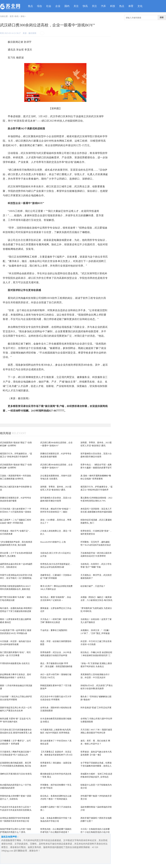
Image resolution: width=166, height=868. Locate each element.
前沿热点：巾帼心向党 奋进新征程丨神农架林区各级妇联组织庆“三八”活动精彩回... (96, 655)
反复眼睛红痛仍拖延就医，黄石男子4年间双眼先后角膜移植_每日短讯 (16, 766)
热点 (122, 6)
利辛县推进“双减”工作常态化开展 (96, 708)
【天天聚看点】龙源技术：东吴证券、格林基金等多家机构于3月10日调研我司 (56, 755)
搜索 (162, 17)
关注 (76, 6)
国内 (67, 6)
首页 (12, 16)
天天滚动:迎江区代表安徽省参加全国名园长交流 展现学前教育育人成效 (16, 733)
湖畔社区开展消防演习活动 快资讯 (16, 774)
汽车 (103, 6)
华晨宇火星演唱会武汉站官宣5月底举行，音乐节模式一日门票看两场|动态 (16, 578)
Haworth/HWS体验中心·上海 (53, 542)
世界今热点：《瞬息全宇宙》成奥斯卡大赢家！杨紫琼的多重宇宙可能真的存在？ (96, 468)
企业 (58, 6)
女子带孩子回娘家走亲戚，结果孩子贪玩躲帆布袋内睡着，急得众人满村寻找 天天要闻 (96, 766)
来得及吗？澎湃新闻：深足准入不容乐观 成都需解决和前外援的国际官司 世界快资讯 (96, 512)
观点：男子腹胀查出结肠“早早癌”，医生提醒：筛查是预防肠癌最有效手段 (56, 667)
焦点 (30, 6)
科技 (113, 6)
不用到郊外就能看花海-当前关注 (15, 663)
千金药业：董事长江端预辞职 (54, 630)
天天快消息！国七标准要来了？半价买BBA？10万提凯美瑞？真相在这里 (16, 512)
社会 (49, 6)
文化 (140, 6)
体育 (131, 6)
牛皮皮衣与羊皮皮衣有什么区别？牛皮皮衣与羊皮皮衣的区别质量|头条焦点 (16, 810)
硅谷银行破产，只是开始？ (93, 586)
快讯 (85, 6)
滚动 (23, 16)
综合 (40, 6)
